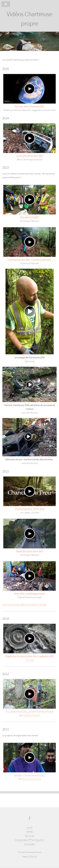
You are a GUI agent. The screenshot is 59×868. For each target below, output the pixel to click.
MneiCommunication (31, 779)
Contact (29, 832)
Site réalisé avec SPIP (23, 840)
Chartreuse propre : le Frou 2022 (30, 509)
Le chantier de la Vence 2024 (29, 156)
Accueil (29, 827)
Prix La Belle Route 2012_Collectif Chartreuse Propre (29, 711)
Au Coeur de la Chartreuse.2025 (29, 106)
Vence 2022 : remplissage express (29, 594)
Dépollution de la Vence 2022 (29, 551)
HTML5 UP (33, 856)
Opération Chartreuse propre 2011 (30, 775)
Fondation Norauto (31, 715)
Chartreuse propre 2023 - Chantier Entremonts (29, 260)
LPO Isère (29, 660)
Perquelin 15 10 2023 (30, 217)
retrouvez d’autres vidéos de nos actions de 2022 (24, 605)
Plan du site (29, 836)
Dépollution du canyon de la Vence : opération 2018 (29, 656)
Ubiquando (40, 840)
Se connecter (29, 844)
